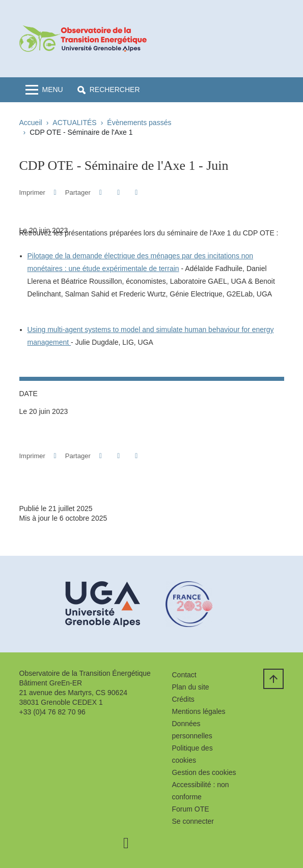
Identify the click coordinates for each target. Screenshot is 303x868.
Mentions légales (198, 711)
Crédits (183, 699)
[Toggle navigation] (44, 90)
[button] (109, 90)
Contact (184, 675)
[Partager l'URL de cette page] (137, 192)
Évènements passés (139, 123)
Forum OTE (190, 809)
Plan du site (190, 687)
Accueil (31, 123)
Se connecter (193, 821)
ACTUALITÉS (74, 123)
